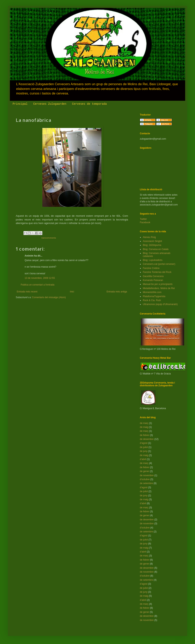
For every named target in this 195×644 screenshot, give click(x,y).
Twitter (143, 219)
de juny (144, 451)
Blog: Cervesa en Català (156, 249)
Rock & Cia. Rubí (152, 300)
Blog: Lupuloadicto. (153, 260)
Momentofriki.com (152, 292)
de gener (144, 471)
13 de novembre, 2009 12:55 (40, 278)
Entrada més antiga (117, 292)
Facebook (145, 222)
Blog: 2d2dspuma (152, 245)
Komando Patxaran (153, 280)
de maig (144, 427)
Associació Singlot (152, 241)
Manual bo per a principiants (158, 284)
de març (144, 423)
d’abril (143, 459)
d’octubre (145, 479)
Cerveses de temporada (89, 104)
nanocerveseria (49, 238)
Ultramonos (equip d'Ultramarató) (160, 304)
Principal (20, 104)
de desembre (147, 439)
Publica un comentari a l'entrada (38, 285)
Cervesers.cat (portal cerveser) (159, 264)
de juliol (144, 447)
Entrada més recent (27, 292)
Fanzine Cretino (151, 268)
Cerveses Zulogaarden (50, 104)
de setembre (146, 483)
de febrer (145, 435)
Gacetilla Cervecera (153, 276)
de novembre (147, 475)
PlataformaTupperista (154, 296)
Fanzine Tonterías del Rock (157, 272)
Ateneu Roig (149, 237)
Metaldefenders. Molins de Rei (159, 288)
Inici (72, 292)
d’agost (144, 443)
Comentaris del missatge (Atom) (49, 297)
